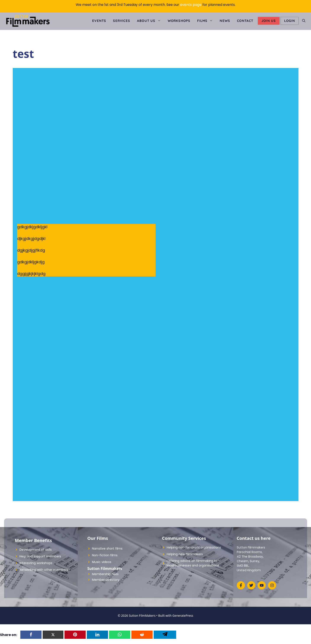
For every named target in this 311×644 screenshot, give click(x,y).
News (225, 21)
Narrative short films (107, 549)
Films (207, 21)
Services (122, 21)
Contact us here (254, 538)
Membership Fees (105, 574)
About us (151, 21)
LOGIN (290, 21)
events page (191, 5)
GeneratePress (183, 616)
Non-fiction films (105, 555)
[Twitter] (53, 635)
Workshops (179, 21)
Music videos (102, 562)
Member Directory (106, 580)
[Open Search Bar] (304, 21)
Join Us (269, 21)
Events (99, 21)
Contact (245, 21)
